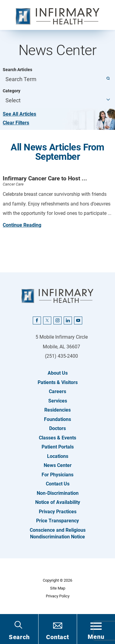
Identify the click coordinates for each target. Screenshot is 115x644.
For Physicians (57, 475)
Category (12, 91)
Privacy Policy (58, 596)
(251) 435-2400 (61, 356)
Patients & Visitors (58, 382)
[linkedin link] (68, 320)
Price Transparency (57, 521)
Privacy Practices (58, 512)
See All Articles (19, 114)
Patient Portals (58, 447)
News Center (58, 465)
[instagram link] (57, 320)
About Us (58, 373)
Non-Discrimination (58, 493)
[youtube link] (78, 320)
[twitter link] (47, 320)
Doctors (57, 428)
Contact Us (58, 484)
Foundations (57, 419)
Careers (57, 391)
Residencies (57, 410)
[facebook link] (37, 320)
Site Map (58, 588)
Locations (58, 456)
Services (58, 401)
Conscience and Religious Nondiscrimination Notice (58, 534)
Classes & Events (57, 438)
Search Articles (17, 70)
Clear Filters (16, 123)
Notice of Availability (58, 502)
